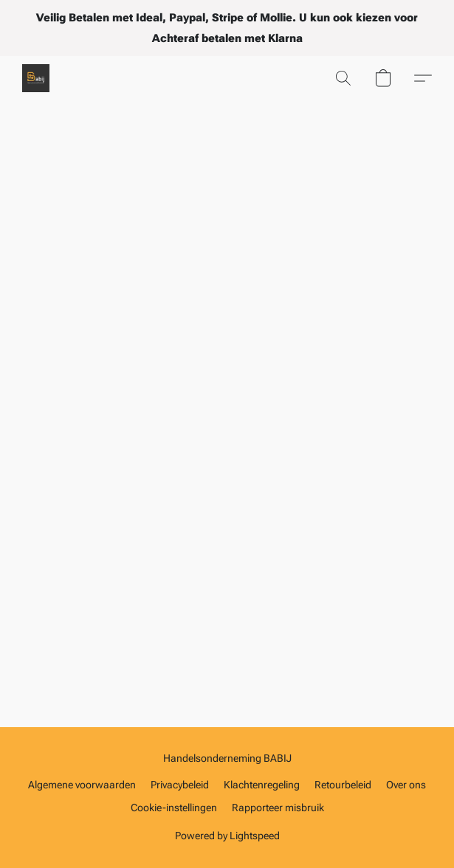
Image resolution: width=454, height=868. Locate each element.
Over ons (406, 785)
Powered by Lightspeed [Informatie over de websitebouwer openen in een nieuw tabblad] (227, 836)
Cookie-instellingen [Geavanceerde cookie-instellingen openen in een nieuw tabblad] (174, 808)
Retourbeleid (343, 785)
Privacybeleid (180, 785)
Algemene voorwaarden (82, 785)
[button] (37, 78)
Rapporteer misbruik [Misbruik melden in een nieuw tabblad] (278, 808)
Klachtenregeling (262, 785)
